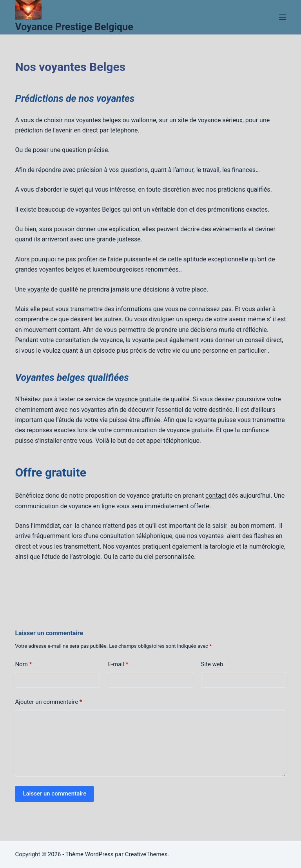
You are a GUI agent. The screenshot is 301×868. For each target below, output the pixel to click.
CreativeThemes (146, 854)
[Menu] (283, 17)
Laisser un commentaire (54, 794)
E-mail (118, 664)
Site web (212, 664)
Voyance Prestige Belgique (74, 27)
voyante (37, 289)
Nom (23, 664)
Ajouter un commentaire (48, 702)
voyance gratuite (138, 399)
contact (216, 496)
